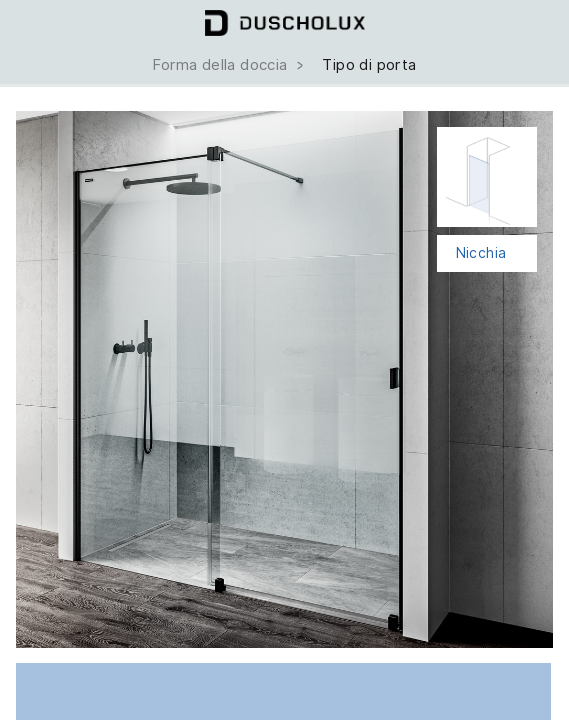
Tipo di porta (369, 65)
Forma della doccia (229, 65)
